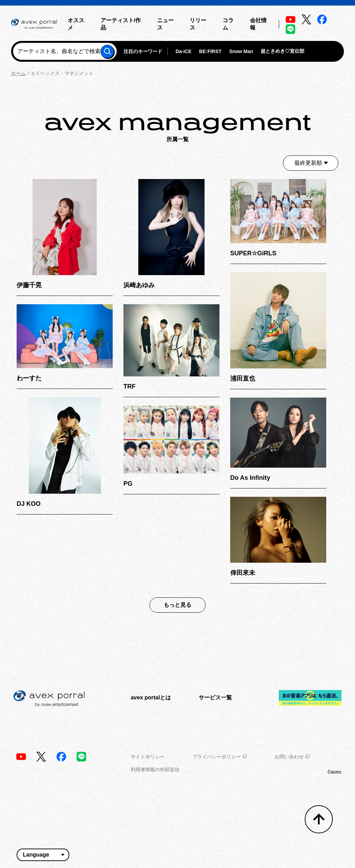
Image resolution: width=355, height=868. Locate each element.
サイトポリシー (148, 757)
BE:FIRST (210, 51)
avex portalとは (151, 697)
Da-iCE (183, 51)
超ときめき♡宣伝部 (283, 51)
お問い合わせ (292, 757)
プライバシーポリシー (220, 757)
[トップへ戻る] (319, 819)
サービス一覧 (215, 697)
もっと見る (177, 605)
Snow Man (241, 51)
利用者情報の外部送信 (155, 769)
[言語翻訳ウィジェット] (43, 855)
